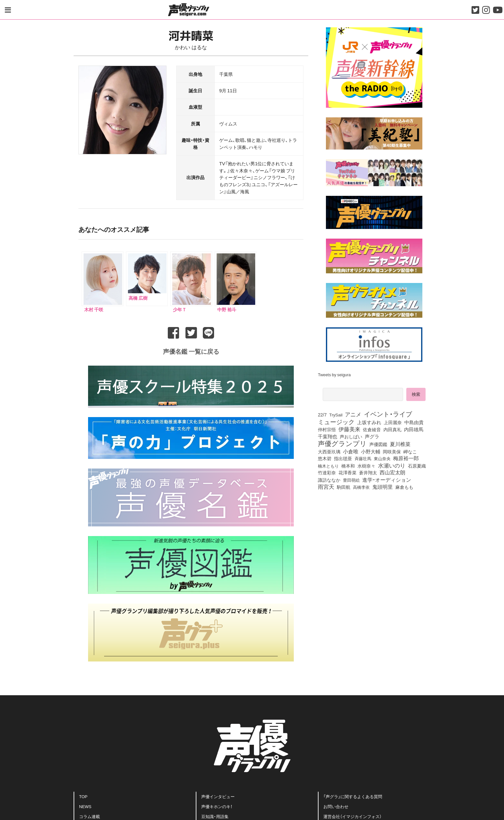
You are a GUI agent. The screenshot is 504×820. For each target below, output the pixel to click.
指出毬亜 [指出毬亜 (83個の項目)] (343, 458)
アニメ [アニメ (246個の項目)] (353, 414)
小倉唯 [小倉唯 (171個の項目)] (351, 451)
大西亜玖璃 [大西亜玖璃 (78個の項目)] (329, 451)
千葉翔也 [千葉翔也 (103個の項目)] (328, 436)
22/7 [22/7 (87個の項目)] (322, 415)
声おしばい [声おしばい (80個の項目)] (351, 436)
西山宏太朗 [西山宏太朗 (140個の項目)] (392, 472)
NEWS (85, 805)
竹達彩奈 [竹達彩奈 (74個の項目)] (327, 472)
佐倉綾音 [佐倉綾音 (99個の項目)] (372, 429)
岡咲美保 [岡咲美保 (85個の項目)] (392, 451)
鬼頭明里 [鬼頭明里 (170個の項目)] (382, 487)
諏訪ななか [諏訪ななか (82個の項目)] (329, 480)
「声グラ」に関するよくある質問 (353, 795)
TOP (83, 795)
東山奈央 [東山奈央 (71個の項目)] (382, 458)
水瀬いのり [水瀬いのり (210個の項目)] (392, 465)
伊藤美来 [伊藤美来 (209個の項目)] (349, 429)
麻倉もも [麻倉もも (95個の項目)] (404, 487)
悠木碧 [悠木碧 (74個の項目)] (325, 458)
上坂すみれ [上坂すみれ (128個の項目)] (369, 422)
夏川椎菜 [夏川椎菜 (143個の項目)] (400, 444)
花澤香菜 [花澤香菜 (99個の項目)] (347, 472)
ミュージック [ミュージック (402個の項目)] (336, 422)
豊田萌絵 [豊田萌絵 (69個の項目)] (351, 480)
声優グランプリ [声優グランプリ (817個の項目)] (342, 443)
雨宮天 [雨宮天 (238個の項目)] (326, 487)
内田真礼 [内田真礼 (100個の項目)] (392, 429)
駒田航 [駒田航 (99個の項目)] (344, 487)
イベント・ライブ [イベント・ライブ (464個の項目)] (388, 414)
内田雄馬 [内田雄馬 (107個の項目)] (414, 429)
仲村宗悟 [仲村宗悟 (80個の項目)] (327, 429)
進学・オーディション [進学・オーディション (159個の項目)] (387, 479)
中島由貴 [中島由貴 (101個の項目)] (414, 422)
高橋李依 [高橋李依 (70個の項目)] (361, 487)
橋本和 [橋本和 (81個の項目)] (348, 466)
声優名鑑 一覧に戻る (191, 350)
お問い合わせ (336, 805)
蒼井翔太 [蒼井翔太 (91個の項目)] (368, 473)
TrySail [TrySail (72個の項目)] (336, 415)
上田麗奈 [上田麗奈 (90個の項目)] (393, 423)
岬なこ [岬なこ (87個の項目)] (410, 451)
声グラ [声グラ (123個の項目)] (372, 436)
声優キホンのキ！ (217, 805)
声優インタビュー (218, 795)
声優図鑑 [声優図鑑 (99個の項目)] (378, 444)
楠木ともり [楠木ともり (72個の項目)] (328, 466)
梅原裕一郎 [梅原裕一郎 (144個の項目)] (406, 458)
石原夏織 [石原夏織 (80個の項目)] (417, 466)
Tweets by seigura (334, 374)
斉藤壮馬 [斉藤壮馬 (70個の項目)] (363, 458)
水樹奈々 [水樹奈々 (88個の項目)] (366, 466)
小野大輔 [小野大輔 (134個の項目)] (371, 451)
